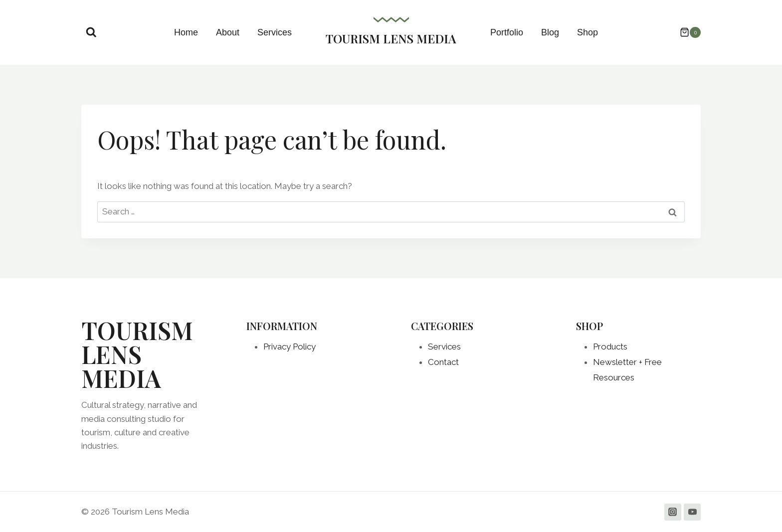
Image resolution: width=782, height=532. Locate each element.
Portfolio (507, 32)
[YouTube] (692, 512)
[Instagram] (673, 512)
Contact (443, 362)
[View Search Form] (91, 32)
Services (275, 32)
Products (610, 347)
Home (186, 32)
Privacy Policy (290, 347)
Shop (587, 32)
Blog (550, 32)
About (228, 32)
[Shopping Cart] (685, 32)
